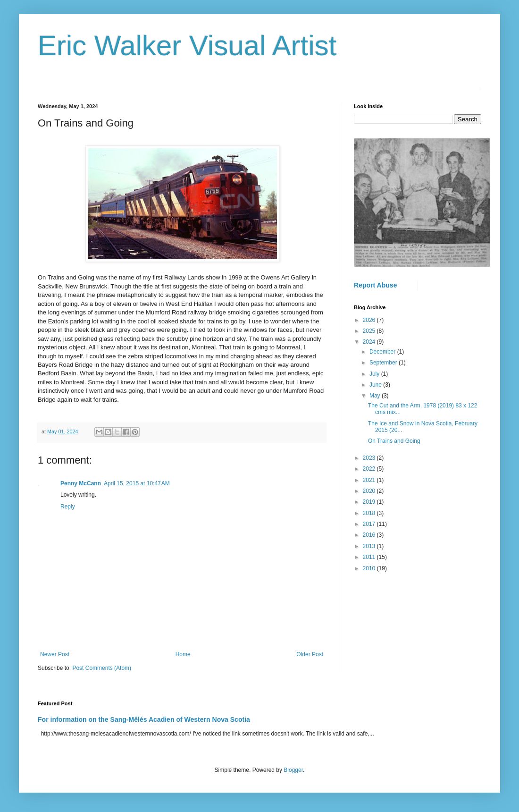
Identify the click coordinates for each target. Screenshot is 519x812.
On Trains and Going (394, 441)
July (375, 374)
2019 (370, 502)
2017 (370, 524)
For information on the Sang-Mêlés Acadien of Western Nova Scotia (144, 719)
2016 (370, 535)
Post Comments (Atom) (102, 668)
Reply (68, 507)
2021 (370, 480)
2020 (370, 491)
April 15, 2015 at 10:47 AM (137, 483)
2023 (370, 458)
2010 (370, 568)
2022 (370, 469)
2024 (370, 342)
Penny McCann (81, 483)
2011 (370, 557)
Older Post (310, 654)
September (384, 363)
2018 (370, 513)
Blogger (293, 770)
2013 (370, 546)
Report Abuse (375, 285)
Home (183, 654)
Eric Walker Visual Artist (187, 46)
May (376, 396)
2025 (370, 331)
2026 (370, 320)
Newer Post (55, 654)
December (383, 352)
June (376, 385)
